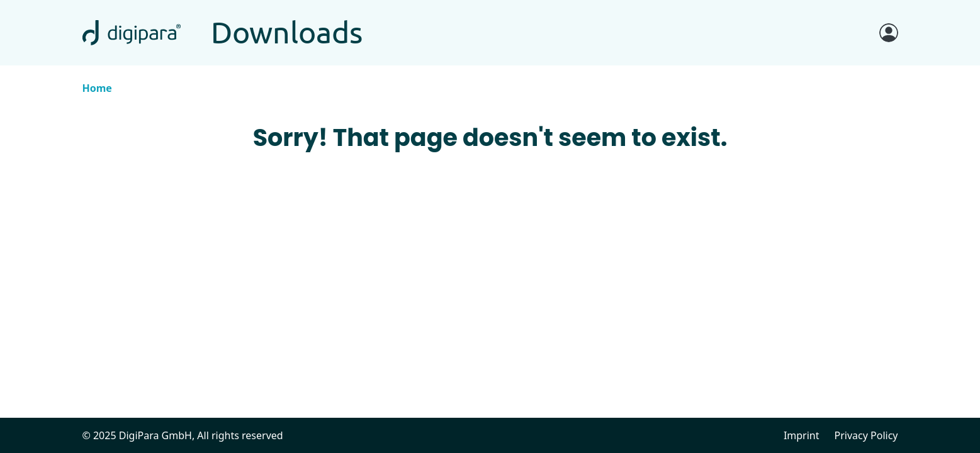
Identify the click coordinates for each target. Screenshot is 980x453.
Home (97, 88)
